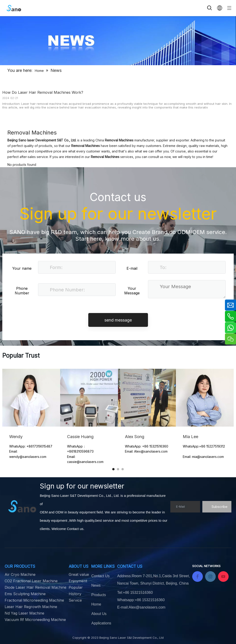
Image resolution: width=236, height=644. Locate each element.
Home (96, 604)
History (75, 594)
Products (99, 595)
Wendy (16, 437)
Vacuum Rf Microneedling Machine (35, 620)
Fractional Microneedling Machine (34, 600)
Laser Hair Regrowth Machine (31, 607)
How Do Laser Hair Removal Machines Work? (43, 92)
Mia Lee (190, 437)
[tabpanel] (31, 421)
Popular (76, 587)
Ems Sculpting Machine (25, 594)
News (96, 585)
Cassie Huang (80, 437)
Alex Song (135, 437)
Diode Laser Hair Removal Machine (35, 587)
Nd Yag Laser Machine (24, 613)
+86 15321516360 (150, 600)
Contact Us (100, 576)
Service (75, 600)
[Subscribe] (217, 507)
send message (118, 320)
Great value (79, 574)
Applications (101, 623)
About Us (99, 614)
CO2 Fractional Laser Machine (31, 581)
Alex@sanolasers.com (147, 607)
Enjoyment (78, 581)
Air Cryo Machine (20, 574)
